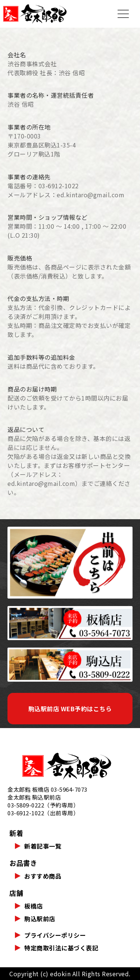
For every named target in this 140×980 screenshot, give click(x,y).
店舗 (16, 893)
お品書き (23, 863)
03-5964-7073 (69, 789)
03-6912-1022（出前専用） (43, 813)
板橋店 (34, 906)
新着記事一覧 (43, 846)
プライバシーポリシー (55, 935)
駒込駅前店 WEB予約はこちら (70, 709)
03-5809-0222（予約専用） (43, 805)
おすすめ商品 (43, 876)
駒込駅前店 (40, 919)
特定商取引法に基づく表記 (61, 948)
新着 (16, 833)
